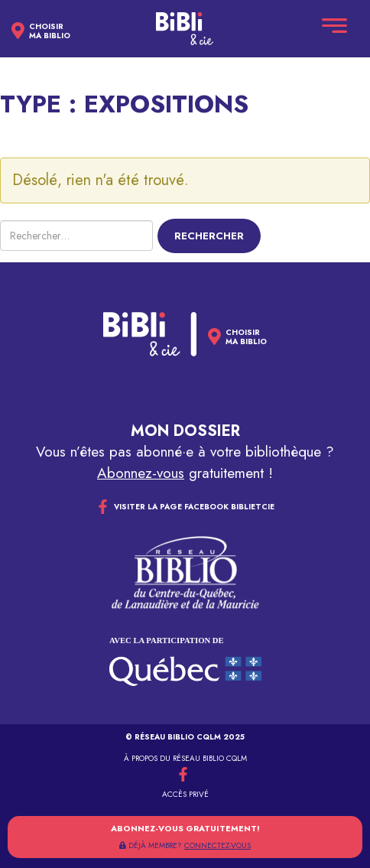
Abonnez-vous (141, 473)
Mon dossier (185, 431)
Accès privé (185, 794)
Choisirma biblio (50, 31)
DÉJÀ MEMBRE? (185, 845)
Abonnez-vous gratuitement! (185, 828)
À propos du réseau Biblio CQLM (185, 758)
